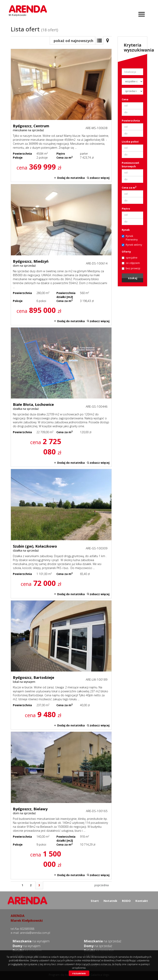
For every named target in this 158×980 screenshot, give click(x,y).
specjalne (130, 258)
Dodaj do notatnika (71, 178)
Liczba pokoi (130, 142)
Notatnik (110, 901)
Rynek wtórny (132, 245)
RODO (126, 901)
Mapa (108, 40)
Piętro (126, 209)
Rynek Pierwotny (130, 238)
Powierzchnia (131, 121)
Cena (125, 99)
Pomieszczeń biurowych (130, 165)
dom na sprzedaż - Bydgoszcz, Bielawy (61, 805)
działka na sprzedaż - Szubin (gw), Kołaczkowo (61, 534)
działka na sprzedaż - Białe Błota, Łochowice (61, 397)
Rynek (126, 230)
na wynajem (31, 941)
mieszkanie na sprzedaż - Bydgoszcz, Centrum (61, 115)
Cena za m (129, 188)
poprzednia (102, 885)
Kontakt (142, 901)
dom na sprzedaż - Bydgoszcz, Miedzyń (61, 255)
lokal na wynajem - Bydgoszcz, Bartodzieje (61, 665)
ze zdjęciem (131, 263)
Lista (99, 40)
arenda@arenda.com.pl (35, 933)
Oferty (126, 252)
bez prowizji (131, 268)
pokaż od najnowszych (73, 41)
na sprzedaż (103, 941)
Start (95, 901)
